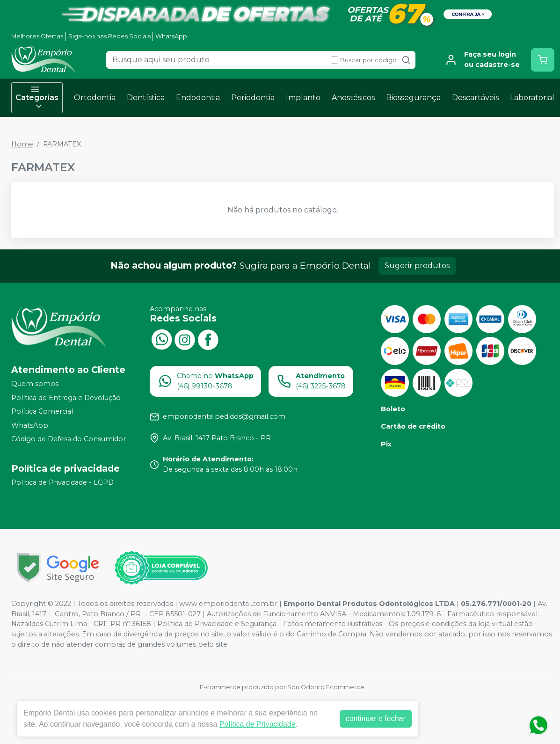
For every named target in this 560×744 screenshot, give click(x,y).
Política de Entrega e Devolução (66, 398)
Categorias (37, 98)
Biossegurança (413, 98)
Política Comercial (42, 411)
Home (22, 144)
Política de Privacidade (258, 724)
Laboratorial (532, 98)
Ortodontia (95, 98)
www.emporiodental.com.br (228, 604)
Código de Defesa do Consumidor (69, 439)
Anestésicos (353, 98)
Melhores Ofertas (37, 36)
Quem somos (35, 384)
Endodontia (198, 98)
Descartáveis (475, 98)
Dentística (146, 98)
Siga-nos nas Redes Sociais (109, 36)
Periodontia (253, 98)
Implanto (303, 98)
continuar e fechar (376, 718)
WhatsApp (171, 36)
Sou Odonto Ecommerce (326, 687)
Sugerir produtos (417, 266)
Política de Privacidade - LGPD (62, 482)
